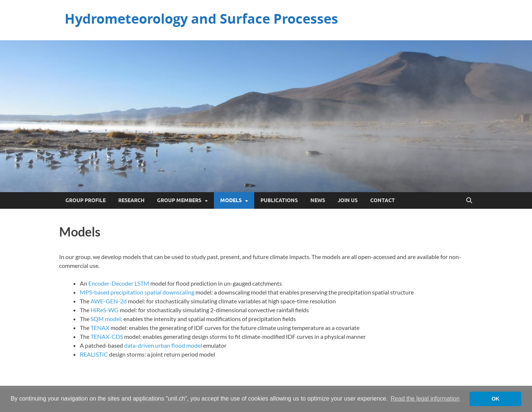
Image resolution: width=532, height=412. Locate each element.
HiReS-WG (105, 310)
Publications (279, 200)
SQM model (106, 319)
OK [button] (495, 399)
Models (231, 200)
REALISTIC (94, 354)
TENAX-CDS (107, 336)
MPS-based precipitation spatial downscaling (137, 292)
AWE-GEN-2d (109, 301)
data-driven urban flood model (163, 345)
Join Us (348, 200)
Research (131, 200)
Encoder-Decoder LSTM (119, 283)
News (318, 200)
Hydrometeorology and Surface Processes (201, 19)
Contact (383, 200)
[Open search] (469, 201)
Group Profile (86, 200)
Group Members (179, 200)
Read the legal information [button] (425, 399)
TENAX (100, 328)
